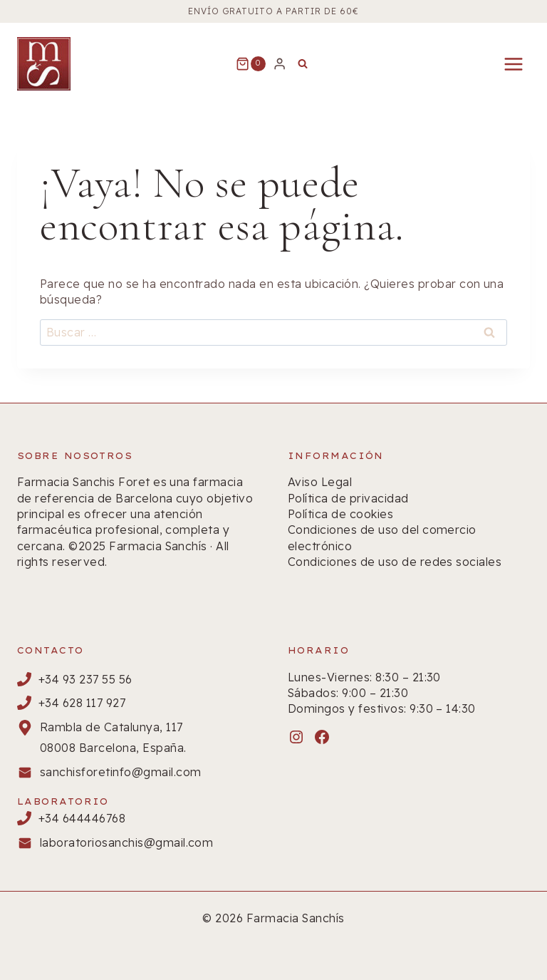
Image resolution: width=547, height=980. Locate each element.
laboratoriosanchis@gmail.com (126, 842)
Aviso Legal (320, 482)
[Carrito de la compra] (251, 64)
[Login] (280, 63)
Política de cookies (340, 514)
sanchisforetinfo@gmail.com (120, 772)
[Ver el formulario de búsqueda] (303, 64)
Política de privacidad (348, 498)
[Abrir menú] (513, 64)
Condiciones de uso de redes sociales (395, 562)
